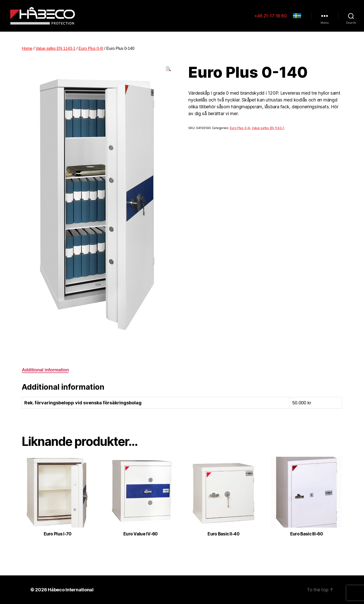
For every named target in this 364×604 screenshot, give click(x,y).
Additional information (45, 370)
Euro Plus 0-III (91, 48)
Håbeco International (71, 590)
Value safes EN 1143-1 (56, 48)
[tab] (45, 370)
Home (27, 48)
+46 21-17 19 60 (271, 16)
